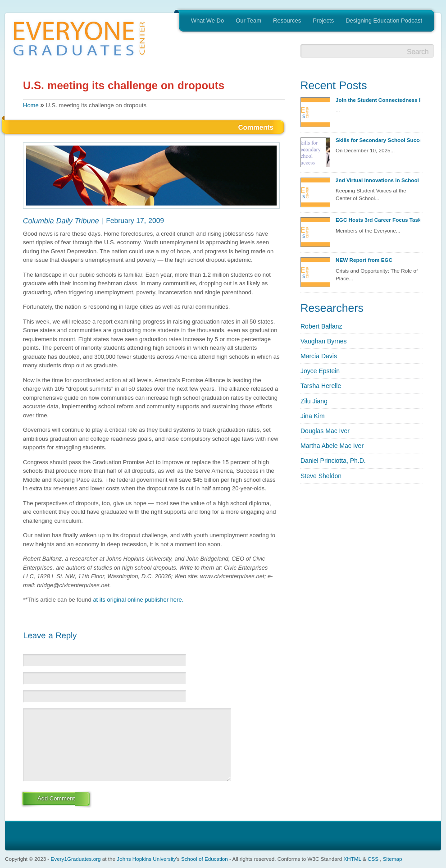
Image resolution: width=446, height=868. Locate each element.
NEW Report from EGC (364, 260)
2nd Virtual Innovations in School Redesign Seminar (378, 180)
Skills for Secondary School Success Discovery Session (378, 140)
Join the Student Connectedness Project (378, 100)
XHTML (352, 859)
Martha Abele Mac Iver (332, 446)
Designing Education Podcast (384, 21)
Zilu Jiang (314, 401)
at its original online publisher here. (138, 600)
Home (31, 105)
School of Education (205, 859)
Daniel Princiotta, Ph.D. (333, 461)
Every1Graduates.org (76, 859)
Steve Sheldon (321, 476)
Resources (287, 21)
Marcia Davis (319, 356)
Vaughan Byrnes (323, 341)
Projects (323, 21)
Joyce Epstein (320, 371)
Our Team (248, 21)
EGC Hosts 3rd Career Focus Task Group (378, 220)
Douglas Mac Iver (325, 431)
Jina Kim (313, 416)
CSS (373, 859)
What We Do (207, 21)
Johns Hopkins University (146, 859)
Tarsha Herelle (321, 386)
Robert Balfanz (321, 326)
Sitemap (393, 859)
